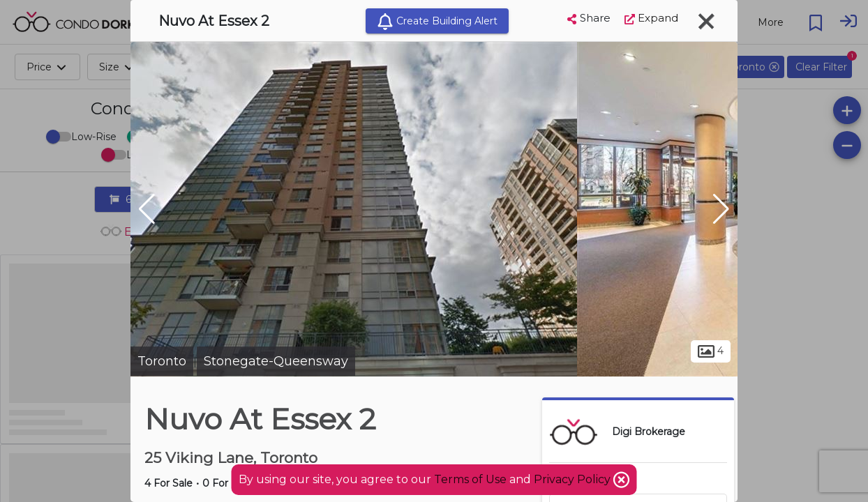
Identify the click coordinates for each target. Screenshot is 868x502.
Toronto (162, 361)
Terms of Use (470, 479)
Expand (651, 18)
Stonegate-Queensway (276, 361)
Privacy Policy (574, 479)
